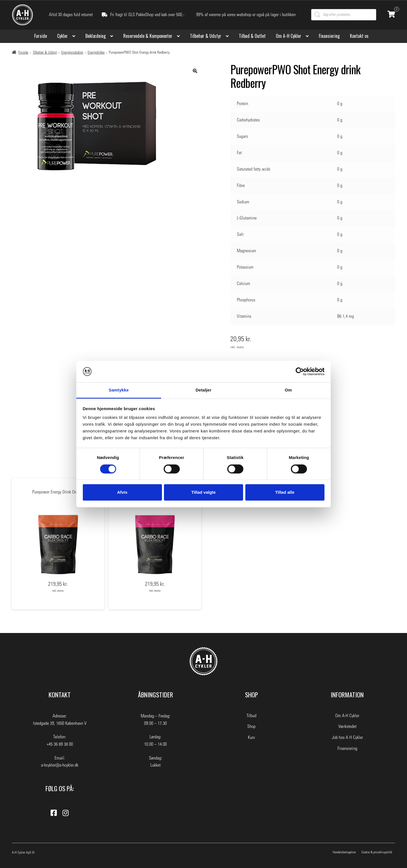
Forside (41, 36)
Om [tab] (288, 390)
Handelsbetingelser (344, 852)
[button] (195, 71)
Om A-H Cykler (289, 36)
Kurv (251, 738)
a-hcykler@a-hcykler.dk (60, 765)
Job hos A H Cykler (347, 738)
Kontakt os (359, 36)
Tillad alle (285, 492)
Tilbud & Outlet (252, 36)
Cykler (62, 36)
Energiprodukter (72, 53)
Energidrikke (96, 53)
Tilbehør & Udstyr (206, 36)
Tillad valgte (203, 492)
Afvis (122, 492)
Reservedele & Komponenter (148, 36)
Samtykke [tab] (119, 390)
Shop (251, 726)
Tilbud (251, 716)
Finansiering (329, 36)
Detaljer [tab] (203, 390)
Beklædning (96, 36)
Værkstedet (347, 726)
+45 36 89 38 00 (60, 744)
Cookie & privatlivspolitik (377, 852)
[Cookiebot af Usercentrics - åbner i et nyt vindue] (300, 371)
